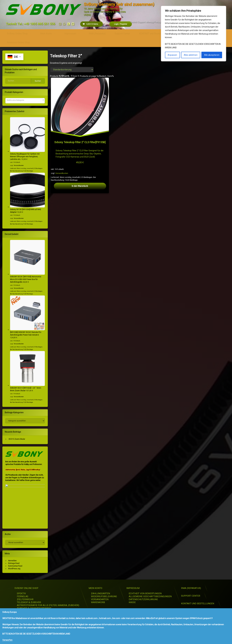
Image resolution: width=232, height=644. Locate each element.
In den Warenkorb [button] (80, 186)
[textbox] (24, 100)
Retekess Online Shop (18, 41)
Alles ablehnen (191, 55)
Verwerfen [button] (7, 640)
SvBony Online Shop (17, 33)
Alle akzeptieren (212, 55)
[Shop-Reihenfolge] (72, 70)
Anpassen (172, 55)
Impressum (70, 33)
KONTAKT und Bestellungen (153, 33)
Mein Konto (46, 33)
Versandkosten (62, 172)
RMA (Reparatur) (97, 33)
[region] (194, 34)
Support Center (122, 33)
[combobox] (24, 101)
